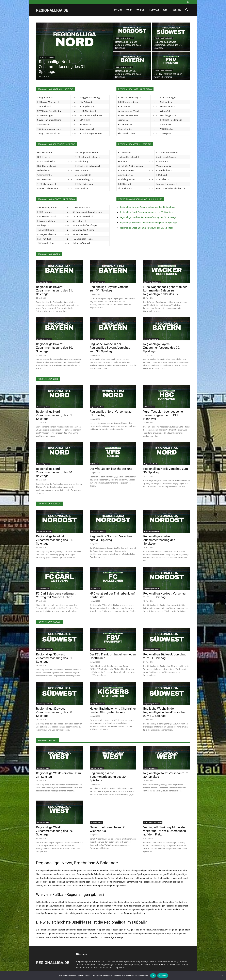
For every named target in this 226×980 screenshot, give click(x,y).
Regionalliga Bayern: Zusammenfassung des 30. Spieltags (147, 207)
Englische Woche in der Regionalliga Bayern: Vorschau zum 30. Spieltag (110, 348)
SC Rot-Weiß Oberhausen (153, 822)
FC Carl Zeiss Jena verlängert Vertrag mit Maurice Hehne (56, 595)
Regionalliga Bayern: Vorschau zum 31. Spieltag (110, 289)
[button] (187, 10)
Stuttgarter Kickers (97, 704)
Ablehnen (163, 975)
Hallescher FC (95, 589)
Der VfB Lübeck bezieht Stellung (111, 469)
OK (153, 975)
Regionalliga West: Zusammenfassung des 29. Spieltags (54, 831)
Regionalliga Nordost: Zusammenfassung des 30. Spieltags (148, 217)
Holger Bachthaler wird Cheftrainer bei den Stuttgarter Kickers (113, 710)
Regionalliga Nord (47, 57)
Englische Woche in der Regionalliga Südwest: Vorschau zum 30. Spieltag (165, 712)
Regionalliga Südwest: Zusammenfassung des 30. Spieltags (148, 223)
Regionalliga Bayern (124, 67)
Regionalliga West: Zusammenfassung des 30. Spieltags (146, 228)
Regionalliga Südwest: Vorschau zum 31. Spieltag (165, 656)
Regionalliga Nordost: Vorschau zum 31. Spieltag (111, 538)
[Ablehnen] (222, 976)
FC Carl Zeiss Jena (43, 589)
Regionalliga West (43, 768)
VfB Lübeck (94, 464)
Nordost (141, 10)
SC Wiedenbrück (96, 822)
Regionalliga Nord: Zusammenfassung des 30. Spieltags (146, 212)
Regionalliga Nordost (125, 38)
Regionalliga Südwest (163, 38)
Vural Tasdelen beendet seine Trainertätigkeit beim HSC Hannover (163, 415)
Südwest (154, 10)
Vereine (177, 10)
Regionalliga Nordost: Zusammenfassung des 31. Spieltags (54, 540)
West (166, 10)
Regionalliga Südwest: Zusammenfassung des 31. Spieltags (54, 658)
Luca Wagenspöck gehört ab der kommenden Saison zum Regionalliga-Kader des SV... (165, 290)
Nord (129, 10)
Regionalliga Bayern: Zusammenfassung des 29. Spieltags (162, 348)
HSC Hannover (149, 407)
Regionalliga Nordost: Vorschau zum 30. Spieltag (164, 595)
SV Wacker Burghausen (152, 282)
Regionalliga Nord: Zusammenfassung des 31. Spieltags (54, 415)
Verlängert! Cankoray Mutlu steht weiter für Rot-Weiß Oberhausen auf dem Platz (165, 831)
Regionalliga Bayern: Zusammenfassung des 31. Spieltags (54, 290)
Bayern (118, 10)
